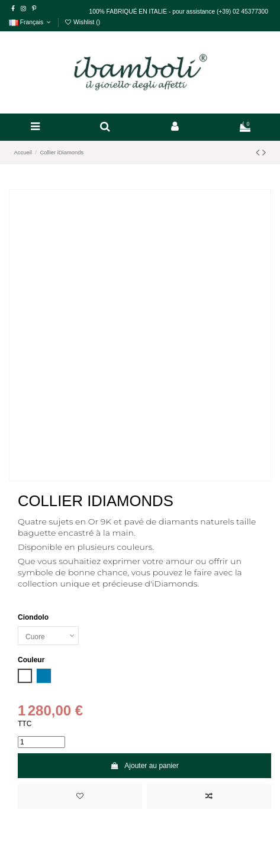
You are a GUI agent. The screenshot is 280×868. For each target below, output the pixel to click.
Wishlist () (82, 22)
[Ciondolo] (48, 636)
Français (31, 22)
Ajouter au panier (144, 766)
